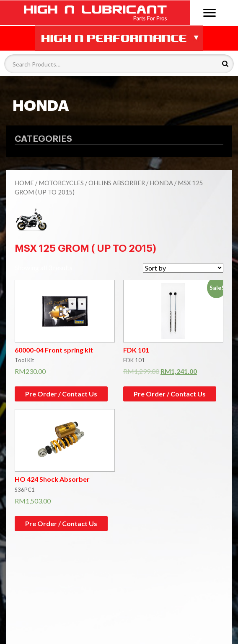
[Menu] (209, 12)
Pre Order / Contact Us (61, 394)
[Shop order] (183, 268)
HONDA (161, 183)
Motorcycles (61, 183)
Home (24, 183)
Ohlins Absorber (117, 183)
